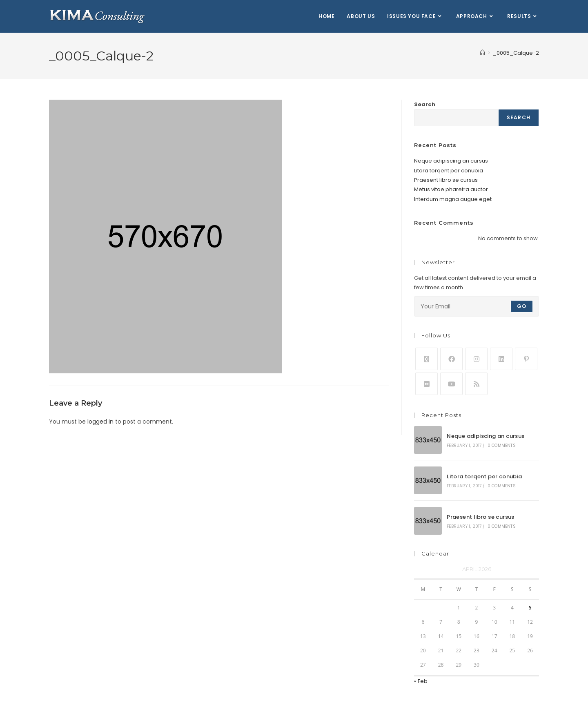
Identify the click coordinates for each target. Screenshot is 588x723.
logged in (100, 422)
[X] (427, 359)
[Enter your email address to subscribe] (477, 306)
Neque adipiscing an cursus (451, 161)
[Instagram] (476, 359)
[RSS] (476, 384)
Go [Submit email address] (522, 306)
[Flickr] (427, 384)
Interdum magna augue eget (453, 199)
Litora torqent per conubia (449, 171)
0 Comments (502, 445)
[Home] (482, 53)
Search (425, 104)
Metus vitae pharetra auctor (451, 189)
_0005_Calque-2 (516, 53)
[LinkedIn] (501, 359)
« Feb (421, 681)
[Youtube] (451, 384)
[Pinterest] (526, 359)
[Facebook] (451, 359)
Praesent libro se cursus (446, 180)
